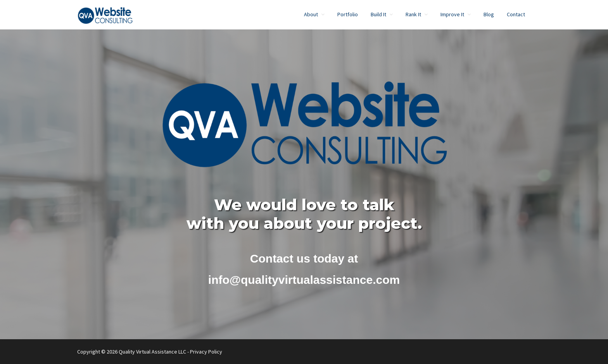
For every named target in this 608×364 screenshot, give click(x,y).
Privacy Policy (206, 352)
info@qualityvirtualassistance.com (304, 280)
